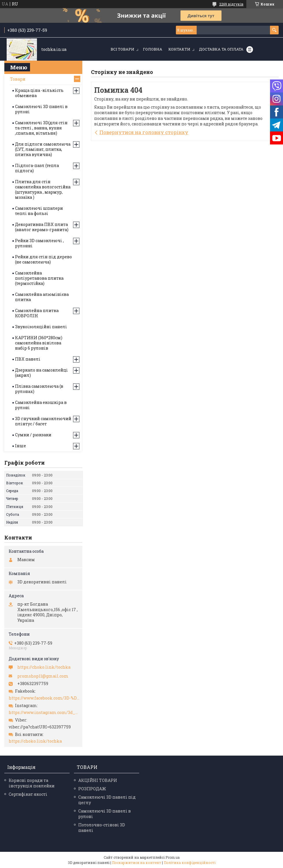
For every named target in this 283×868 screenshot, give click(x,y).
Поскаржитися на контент (137, 863)
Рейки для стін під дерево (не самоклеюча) (43, 259)
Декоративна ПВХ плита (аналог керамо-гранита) (42, 227)
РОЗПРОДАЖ (92, 789)
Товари (18, 79)
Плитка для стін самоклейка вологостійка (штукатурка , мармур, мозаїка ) (43, 189)
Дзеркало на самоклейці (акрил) (41, 373)
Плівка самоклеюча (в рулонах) (39, 389)
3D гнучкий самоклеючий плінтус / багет (43, 421)
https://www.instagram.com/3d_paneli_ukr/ (44, 713)
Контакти (179, 49)
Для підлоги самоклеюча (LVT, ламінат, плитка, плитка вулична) (43, 149)
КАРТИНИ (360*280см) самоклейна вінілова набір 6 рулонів (39, 343)
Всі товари (122, 49)
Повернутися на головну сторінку (144, 132)
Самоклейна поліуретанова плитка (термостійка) (39, 278)
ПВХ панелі (28, 359)
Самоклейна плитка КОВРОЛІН (37, 313)
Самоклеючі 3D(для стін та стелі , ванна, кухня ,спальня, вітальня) (41, 128)
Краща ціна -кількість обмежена (39, 93)
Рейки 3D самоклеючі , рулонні (39, 243)
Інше (21, 446)
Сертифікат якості (28, 794)
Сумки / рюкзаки (33, 435)
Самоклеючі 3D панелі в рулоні (41, 109)
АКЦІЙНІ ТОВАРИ (98, 780)
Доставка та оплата (221, 49)
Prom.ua (173, 857)
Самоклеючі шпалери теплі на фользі (39, 211)
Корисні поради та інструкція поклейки (32, 783)
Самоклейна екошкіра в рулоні (41, 405)
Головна (153, 49)
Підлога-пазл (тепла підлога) (37, 168)
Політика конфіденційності (190, 863)
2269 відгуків (231, 4)
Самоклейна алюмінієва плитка (42, 297)
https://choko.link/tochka (44, 667)
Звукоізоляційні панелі (41, 327)
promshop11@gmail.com (43, 676)
